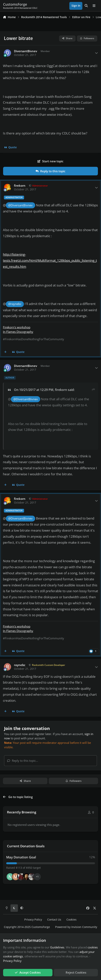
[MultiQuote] (6, 352)
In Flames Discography (18, 332)
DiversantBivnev (26, 51)
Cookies (71, 920)
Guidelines (57, 947)
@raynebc (15, 304)
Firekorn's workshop (17, 327)
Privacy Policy (33, 920)
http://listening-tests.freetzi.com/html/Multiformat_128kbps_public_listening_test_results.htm (50, 260)
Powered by (76, 927)
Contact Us (54, 920)
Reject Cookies (76, 972)
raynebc (20, 665)
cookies (93, 947)
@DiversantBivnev (20, 205)
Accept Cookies (28, 972)
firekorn (20, 186)
